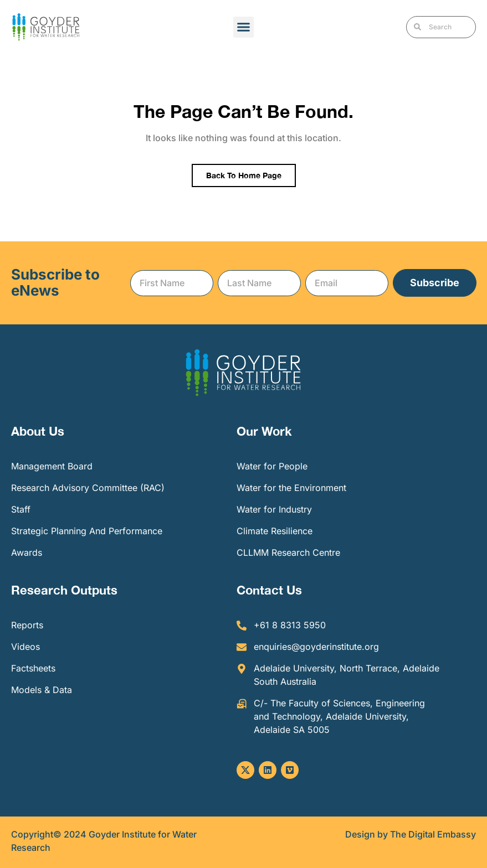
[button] (244, 27)
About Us (38, 431)
